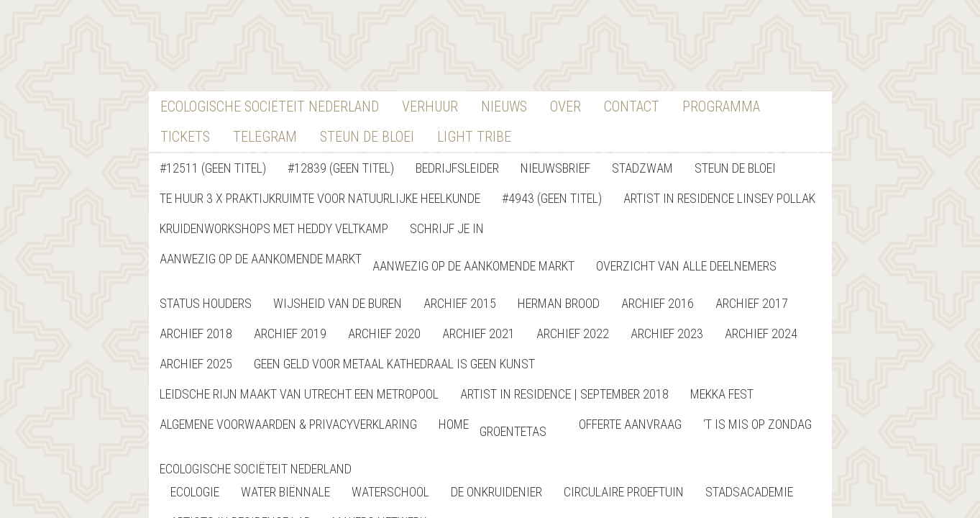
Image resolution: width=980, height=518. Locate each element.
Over (565, 106)
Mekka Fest (722, 394)
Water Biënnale (285, 492)
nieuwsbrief (555, 168)
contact (632, 106)
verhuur (430, 106)
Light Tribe (474, 137)
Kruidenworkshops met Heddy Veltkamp (274, 228)
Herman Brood (559, 303)
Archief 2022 (573, 333)
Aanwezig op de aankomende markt (261, 259)
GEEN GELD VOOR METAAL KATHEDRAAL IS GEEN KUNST (394, 364)
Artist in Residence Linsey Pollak (719, 198)
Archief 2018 (196, 333)
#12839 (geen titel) (341, 168)
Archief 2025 (196, 364)
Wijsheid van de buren (338, 303)
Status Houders (206, 303)
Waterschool (390, 492)
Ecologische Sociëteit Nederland (270, 106)
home (454, 424)
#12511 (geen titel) (213, 168)
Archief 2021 (478, 333)
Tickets (185, 137)
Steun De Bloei (367, 137)
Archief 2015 (460, 303)
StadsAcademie (749, 492)
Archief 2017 (752, 303)
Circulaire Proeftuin (624, 492)
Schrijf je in (447, 228)
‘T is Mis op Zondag (757, 424)
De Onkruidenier (496, 492)
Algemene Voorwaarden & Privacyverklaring (288, 424)
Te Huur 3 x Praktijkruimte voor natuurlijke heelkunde (320, 198)
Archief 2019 (290, 333)
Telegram (265, 137)
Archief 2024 (761, 333)
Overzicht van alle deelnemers (686, 266)
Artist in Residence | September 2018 (564, 394)
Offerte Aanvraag (630, 424)
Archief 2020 (384, 333)
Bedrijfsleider (457, 168)
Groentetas (513, 431)
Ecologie (195, 492)
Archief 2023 (667, 333)
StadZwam (642, 168)
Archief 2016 (658, 303)
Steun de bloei (735, 168)
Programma (721, 106)
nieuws (504, 106)
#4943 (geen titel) (552, 198)
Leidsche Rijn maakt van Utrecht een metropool (299, 394)
